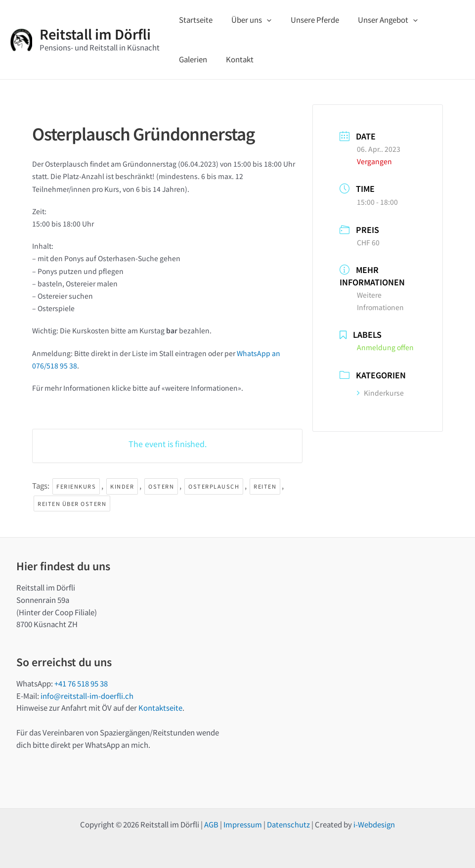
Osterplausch (214, 486)
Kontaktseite (160, 708)
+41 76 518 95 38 (81, 683)
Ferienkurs (76, 486)
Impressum (243, 824)
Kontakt (191, 59)
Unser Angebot (373, 20)
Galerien (432, 20)
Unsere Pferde (304, 20)
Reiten (265, 486)
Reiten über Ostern (72, 503)
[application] (261, 20)
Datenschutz (288, 824)
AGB (211, 824)
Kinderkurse (380, 393)
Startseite (194, 20)
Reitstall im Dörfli (95, 34)
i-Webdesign (374, 824)
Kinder (122, 486)
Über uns (245, 20)
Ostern (161, 486)
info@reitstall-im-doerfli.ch (87, 696)
